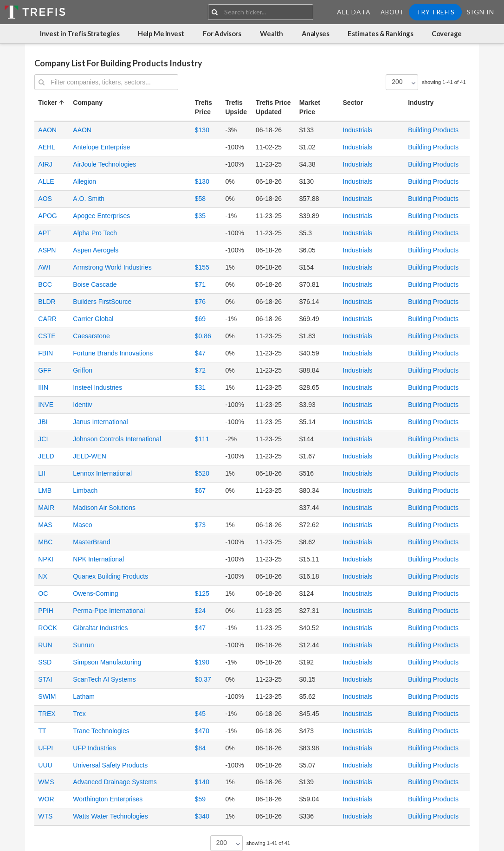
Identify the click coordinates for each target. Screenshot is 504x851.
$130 (202, 130)
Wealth (271, 33)
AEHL (47, 147)
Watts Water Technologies (110, 816)
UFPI (45, 748)
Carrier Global (93, 319)
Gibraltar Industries (100, 628)
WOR (46, 799)
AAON (47, 130)
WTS (45, 816)
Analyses (315, 33)
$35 (200, 216)
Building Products (433, 130)
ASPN (47, 250)
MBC (45, 542)
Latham (84, 696)
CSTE (47, 336)
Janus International (100, 422)
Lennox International (102, 473)
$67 (200, 490)
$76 (200, 302)
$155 (202, 267)
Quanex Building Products (110, 576)
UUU (45, 765)
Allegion (84, 181)
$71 (200, 284)
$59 (200, 799)
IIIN (43, 387)
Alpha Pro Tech (95, 233)
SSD (45, 662)
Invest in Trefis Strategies (80, 33)
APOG (47, 216)
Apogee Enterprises (101, 216)
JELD (46, 456)
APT (44, 233)
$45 (200, 714)
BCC (45, 284)
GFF (45, 370)
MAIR (46, 508)
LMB (45, 490)
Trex (79, 714)
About (392, 12)
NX (42, 576)
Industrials (358, 130)
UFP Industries (94, 748)
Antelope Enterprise (101, 147)
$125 (202, 593)
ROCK (47, 628)
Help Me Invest (161, 33)
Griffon (83, 370)
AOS (45, 199)
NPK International (98, 559)
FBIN (45, 353)
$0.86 (203, 336)
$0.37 (203, 679)
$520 (202, 473)
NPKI (46, 559)
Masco (82, 525)
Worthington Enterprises (108, 799)
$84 (200, 748)
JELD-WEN (90, 456)
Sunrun (83, 645)
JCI (43, 439)
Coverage (446, 33)
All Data (354, 12)
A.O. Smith (89, 199)
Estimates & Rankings (380, 33)
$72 (200, 370)
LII (42, 473)
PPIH (46, 611)
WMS (46, 782)
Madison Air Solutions (104, 508)
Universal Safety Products (110, 765)
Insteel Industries (97, 387)
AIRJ (45, 164)
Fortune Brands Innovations (113, 353)
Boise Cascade (95, 284)
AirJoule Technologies (104, 164)
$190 (202, 662)
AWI (44, 267)
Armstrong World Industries (112, 267)
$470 (202, 731)
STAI (45, 679)
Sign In (481, 12)
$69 (200, 319)
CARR (47, 319)
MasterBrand (91, 542)
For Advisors (222, 33)
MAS (45, 525)
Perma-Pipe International (109, 611)
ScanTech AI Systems (104, 679)
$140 (202, 782)
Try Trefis (435, 12)
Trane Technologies (101, 731)
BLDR (47, 302)
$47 (200, 353)
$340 (202, 816)
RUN (45, 645)
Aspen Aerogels (96, 250)
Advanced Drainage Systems (115, 782)
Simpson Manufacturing (107, 662)
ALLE (46, 181)
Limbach (85, 490)
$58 (200, 199)
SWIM (47, 696)
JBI (43, 422)
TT (42, 731)
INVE (46, 405)
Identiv (82, 405)
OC (43, 593)
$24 (200, 611)
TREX (47, 714)
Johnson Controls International (117, 439)
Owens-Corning (95, 593)
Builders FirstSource (102, 302)
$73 (200, 525)
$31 (200, 387)
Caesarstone (91, 336)
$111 (202, 439)
